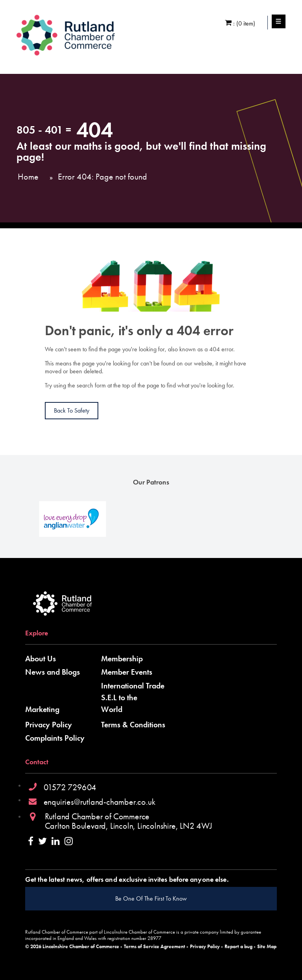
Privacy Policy (49, 725)
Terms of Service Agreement (155, 947)
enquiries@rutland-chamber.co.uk (99, 802)
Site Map (267, 947)
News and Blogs (52, 672)
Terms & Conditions (133, 725)
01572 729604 (70, 787)
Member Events (127, 672)
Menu (279, 22)
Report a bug (238, 947)
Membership (122, 659)
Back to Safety (72, 410)
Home (28, 177)
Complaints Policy (55, 738)
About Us (41, 659)
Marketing (42, 709)
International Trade (133, 686)
